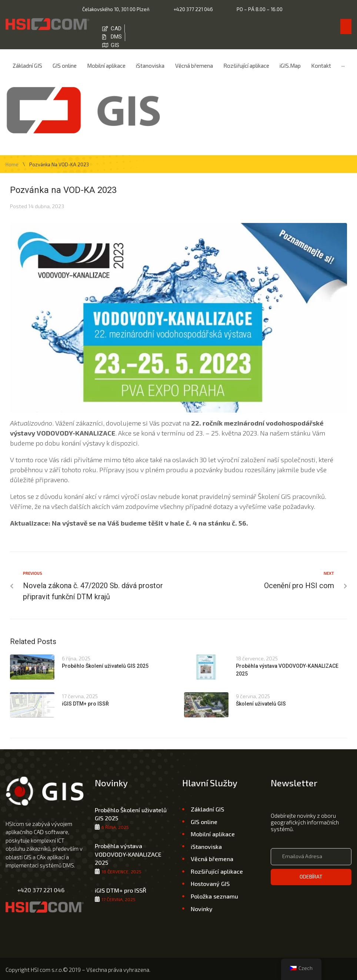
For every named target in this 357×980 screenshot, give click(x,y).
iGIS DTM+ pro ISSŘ (85, 700)
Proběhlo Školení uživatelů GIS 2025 (105, 663)
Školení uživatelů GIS (261, 700)
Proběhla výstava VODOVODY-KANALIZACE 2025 (128, 851)
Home (12, 162)
